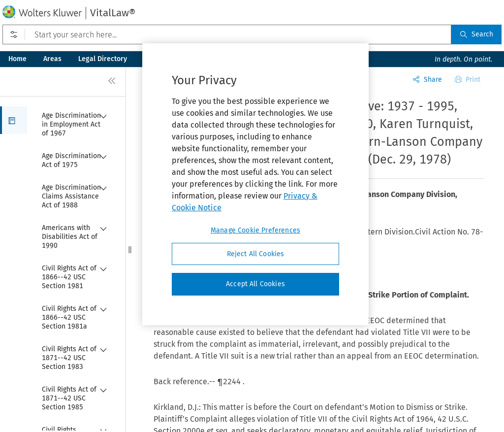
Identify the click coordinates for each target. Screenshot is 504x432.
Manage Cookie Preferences (255, 230)
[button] (14, 120)
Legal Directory (103, 59)
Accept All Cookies (255, 284)
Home (17, 59)
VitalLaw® (113, 13)
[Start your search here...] (227, 34)
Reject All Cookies (256, 254)
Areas (52, 59)
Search (476, 34)
